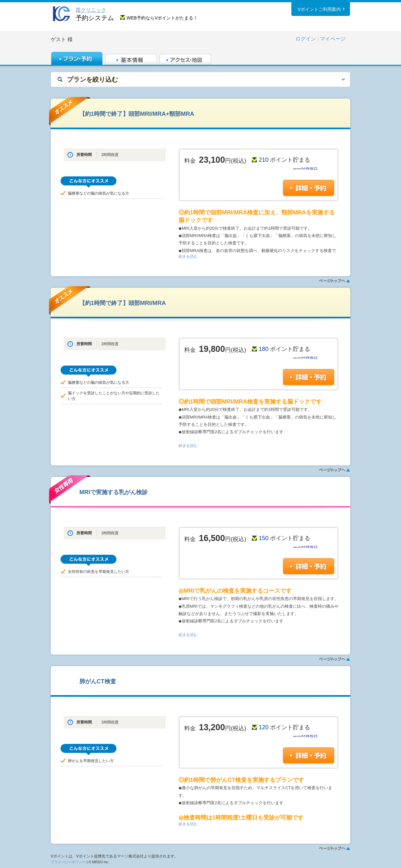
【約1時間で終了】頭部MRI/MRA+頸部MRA (137, 114)
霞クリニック (91, 10)
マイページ (333, 39)
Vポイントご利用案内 (319, 9)
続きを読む (188, 256)
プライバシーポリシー (68, 862)
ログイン (306, 39)
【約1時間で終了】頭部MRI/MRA (123, 303)
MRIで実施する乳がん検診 (113, 492)
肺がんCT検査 (98, 681)
